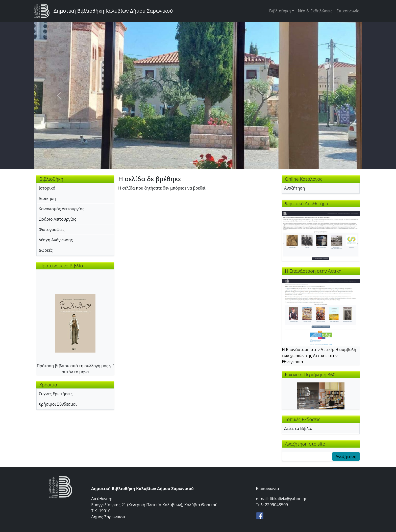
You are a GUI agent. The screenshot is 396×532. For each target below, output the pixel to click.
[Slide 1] (193, 162)
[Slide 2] (203, 162)
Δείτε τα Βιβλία (298, 428)
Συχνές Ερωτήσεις (56, 394)
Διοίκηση (47, 198)
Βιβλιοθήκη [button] (280, 11)
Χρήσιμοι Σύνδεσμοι (58, 404)
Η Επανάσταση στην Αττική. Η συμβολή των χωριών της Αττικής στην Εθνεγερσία (319, 356)
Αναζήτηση (294, 188)
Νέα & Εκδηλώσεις (315, 11)
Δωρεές (46, 250)
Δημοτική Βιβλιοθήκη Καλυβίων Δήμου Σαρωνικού (113, 11)
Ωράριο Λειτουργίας (57, 219)
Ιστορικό (47, 188)
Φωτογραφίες (52, 229)
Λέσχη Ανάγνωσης (56, 240)
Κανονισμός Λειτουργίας (61, 209)
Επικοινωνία (348, 11)
